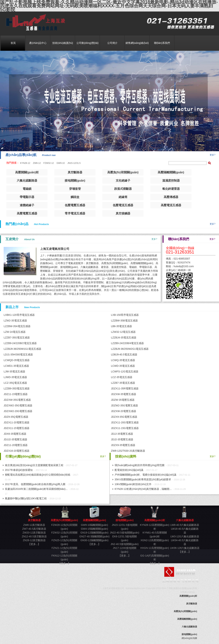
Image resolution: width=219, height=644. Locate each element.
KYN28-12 (25, 163)
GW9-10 (61, 163)
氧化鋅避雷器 (171, 189)
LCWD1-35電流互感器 (16, 366)
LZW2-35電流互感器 (15, 321)
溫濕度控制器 (171, 181)
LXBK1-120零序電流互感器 (19, 315)
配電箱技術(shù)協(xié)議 (129, 470)
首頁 (13, 43)
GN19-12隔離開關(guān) (94, 533)
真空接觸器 (123, 213)
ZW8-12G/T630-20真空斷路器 (128, 451)
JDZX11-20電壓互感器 (17, 422)
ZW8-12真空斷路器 (34, 525)
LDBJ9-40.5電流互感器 (124, 355)
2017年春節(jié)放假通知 (19, 470)
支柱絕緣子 (123, 181)
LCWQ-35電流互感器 (123, 360)
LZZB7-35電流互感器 (123, 383)
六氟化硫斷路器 (27, 181)
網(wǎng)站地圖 (189, 638)
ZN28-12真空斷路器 (34, 540)
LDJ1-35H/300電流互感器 (18, 355)
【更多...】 (34, 544)
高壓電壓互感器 (27, 213)
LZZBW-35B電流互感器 (124, 321)
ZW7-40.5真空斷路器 (34, 529)
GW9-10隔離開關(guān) (94, 525)
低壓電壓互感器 (75, 205)
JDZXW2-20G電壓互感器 (18, 411)
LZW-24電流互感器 (15, 332)
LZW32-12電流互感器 (123, 332)
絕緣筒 (123, 197)
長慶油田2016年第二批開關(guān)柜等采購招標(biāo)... (36, 489)
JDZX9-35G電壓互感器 (124, 417)
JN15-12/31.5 (74, 163)
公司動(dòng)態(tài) (88, 43)
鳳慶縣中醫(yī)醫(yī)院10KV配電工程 (26, 498)
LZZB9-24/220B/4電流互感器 (127, 343)
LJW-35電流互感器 (14, 371)
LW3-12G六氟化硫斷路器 (185, 536)
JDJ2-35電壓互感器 (122, 439)
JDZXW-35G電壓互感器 (17, 400)
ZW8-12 (37, 163)
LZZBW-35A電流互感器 (17, 326)
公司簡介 (112, 43)
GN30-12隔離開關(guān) (94, 540)
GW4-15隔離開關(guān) (94, 529)
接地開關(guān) (75, 181)
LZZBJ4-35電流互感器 (124, 338)
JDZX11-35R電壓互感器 (125, 388)
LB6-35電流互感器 (121, 326)
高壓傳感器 (171, 197)
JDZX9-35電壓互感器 (123, 445)
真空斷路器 (34, 23)
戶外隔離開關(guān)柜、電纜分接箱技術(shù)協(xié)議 (145, 475)
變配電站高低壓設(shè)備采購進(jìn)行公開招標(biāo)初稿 (38, 475)
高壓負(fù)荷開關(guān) (123, 172)
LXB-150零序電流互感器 (125, 315)
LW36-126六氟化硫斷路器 (185, 548)
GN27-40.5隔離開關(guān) (94, 536)
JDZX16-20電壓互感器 (17, 451)
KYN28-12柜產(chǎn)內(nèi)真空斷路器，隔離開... (143, 489)
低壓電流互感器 (123, 205)
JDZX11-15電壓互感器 (17, 428)
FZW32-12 (49, 163)
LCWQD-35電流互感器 (17, 360)
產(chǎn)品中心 (38, 43)
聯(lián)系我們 (162, 43)
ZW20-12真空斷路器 (34, 533)
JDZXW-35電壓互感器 (124, 394)
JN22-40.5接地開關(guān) (125, 533)
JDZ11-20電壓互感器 (16, 445)
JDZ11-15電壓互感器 (16, 394)
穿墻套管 (75, 189)
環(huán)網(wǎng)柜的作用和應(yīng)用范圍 (140, 465)
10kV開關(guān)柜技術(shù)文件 (133, 484)
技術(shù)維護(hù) (63, 43)
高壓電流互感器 (171, 205)
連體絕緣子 (27, 205)
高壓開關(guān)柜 (27, 172)
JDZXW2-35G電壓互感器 (18, 405)
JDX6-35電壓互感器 (15, 434)
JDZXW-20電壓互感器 (124, 411)
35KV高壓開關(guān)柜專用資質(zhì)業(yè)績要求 (143, 479)
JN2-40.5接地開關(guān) (125, 544)
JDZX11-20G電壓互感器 (125, 422)
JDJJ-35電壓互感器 (122, 434)
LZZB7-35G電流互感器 (17, 338)
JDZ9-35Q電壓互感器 (16, 417)
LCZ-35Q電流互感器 (15, 383)
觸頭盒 (75, 197)
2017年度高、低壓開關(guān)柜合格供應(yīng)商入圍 (35, 484)
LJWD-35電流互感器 (15, 377)
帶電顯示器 (27, 197)
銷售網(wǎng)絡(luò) (137, 43)
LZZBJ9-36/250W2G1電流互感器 (130, 349)
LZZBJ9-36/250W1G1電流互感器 (22, 349)
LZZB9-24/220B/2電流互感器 (20, 343)
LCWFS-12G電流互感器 (125, 371)
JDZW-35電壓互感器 (123, 400)
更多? (213, 155)
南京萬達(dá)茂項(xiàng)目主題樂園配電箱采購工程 (34, 465)
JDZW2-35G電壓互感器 (124, 405)
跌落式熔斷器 (123, 189)
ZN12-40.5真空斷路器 (34, 536)
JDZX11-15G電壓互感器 (125, 428)
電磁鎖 (27, 189)
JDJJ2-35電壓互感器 (15, 439)
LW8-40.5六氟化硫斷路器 (185, 525)
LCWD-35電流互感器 (123, 366)
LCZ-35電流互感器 (122, 377)
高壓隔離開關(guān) (171, 172)
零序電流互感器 (75, 213)
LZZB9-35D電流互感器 (17, 388)
